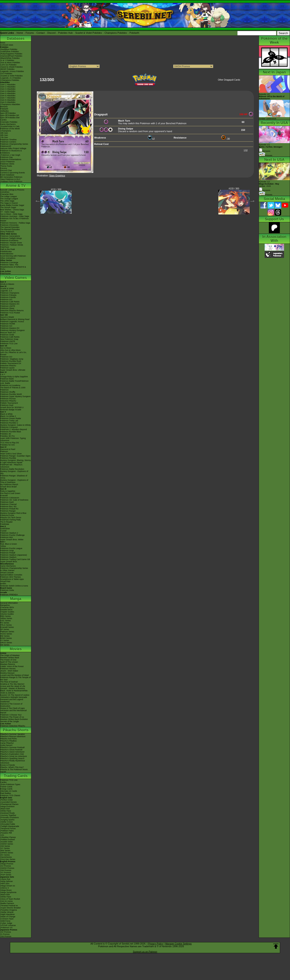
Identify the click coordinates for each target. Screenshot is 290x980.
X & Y (3, 374)
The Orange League (9, 199)
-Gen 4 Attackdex (8, 91)
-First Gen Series (8, 859)
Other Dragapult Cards (229, 80)
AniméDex (5, 192)
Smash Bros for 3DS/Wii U (12, 407)
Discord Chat (6, 170)
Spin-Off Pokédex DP (10, 115)
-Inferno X (5, 888)
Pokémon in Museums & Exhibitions (11, 152)
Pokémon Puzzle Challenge (12, 535)
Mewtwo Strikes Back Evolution (14, 719)
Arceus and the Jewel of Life (13, 686)
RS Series (5, 623)
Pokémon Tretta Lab (9, 421)
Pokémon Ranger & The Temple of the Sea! (15, 679)
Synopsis (265, 190)
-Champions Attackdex (10, 104)
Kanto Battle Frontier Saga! (12, 205)
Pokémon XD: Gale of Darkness (14, 500)
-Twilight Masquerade (10, 826)
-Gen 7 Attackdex (8, 98)
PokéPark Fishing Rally (10, 520)
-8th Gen (4, 135)
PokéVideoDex (7, 254)
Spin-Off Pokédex (8, 113)
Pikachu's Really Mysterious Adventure (13, 762)
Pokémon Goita (7, 590)
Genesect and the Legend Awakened (12, 701)
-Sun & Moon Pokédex (10, 63)
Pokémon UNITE (8, 306)
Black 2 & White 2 (8, 416)
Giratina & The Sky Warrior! (12, 684)
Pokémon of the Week (10, 129)
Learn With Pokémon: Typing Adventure (13, 439)
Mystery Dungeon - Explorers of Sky (14, 472)
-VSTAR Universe (8, 925)
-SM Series (5, 846)
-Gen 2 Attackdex (8, 87)
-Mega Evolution (7, 806)
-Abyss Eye (5, 879)
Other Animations (8, 258)
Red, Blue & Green (9, 544)
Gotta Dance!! (6, 745)
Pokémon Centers (8, 142)
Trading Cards (16, 776)
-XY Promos (6, 873)
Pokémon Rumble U (9, 423)
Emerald (4, 496)
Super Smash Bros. (9, 562)
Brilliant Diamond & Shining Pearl (15, 319)
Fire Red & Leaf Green (10, 493)
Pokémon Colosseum (10, 498)
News (3, 43)
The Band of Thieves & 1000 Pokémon (13, 389)
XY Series (5, 640)
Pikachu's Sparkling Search (12, 758)
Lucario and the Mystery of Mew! (15, 675)
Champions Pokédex (116, 33)
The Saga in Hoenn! (9, 203)
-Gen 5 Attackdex (8, 93)
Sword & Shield (7, 317)
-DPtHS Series (7, 853)
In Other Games (7, 570)
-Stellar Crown (7, 822)
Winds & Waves (7, 284)
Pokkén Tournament (9, 403)
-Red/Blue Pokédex (9, 49)
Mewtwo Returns (8, 664)
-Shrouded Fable (8, 824)
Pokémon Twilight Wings (11, 238)
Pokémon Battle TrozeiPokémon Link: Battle (14, 382)
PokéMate (5, 524)
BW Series (5, 636)
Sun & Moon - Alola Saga (11, 214)
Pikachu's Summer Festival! (12, 747)
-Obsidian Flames (8, 837)
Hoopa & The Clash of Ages (12, 708)
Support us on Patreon (145, 952)
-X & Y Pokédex (7, 60)
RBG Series (6, 616)
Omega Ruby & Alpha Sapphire (14, 377)
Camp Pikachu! (7, 743)
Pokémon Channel (8, 504)
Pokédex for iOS (7, 445)
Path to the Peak (8, 249)
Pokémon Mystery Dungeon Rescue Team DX (12, 331)
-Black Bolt (5, 809)
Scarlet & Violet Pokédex (89, 33)
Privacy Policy (156, 944)
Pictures (266, 155)
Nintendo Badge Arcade (11, 410)
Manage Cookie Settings (178, 944)
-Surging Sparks (7, 820)
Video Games (16, 278)
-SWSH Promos (7, 868)
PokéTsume (5, 274)
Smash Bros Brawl (8, 487)
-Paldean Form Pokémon (11, 181)
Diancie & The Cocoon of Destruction (11, 705)
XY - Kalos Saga (7, 212)
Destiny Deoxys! (7, 673)
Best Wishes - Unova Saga (12, 210)
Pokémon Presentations (11, 159)
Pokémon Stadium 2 (9, 533)
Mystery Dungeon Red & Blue (13, 513)
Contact (41, 33)
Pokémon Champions (10, 293)
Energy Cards (6, 789)
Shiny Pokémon (7, 232)
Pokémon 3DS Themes (10, 577)
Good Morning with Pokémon (13, 256)
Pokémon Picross (8, 399)
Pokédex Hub (65, 33)
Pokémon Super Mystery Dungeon (15, 396)
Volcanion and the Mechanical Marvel (13, 712)
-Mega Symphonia (8, 892)
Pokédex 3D (6, 434)
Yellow (3, 546)
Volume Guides (7, 614)
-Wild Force (5, 921)
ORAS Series (6, 643)
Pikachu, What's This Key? (12, 767)
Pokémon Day (7, 157)
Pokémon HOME (8, 324)
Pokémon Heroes (8, 669)
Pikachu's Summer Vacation (13, 734)
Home (20, 33)
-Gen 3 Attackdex (8, 89)
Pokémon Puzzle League (11, 548)
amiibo (3, 584)
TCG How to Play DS (10, 443)
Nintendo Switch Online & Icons (14, 586)
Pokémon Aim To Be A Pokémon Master (14, 220)
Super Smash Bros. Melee (12, 540)
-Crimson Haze (7, 919)
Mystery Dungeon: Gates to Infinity (15, 425)
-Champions (6, 131)
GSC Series (6, 621)
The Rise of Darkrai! (9, 682)
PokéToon (5, 247)
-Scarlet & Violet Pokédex (11, 76)
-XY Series (5, 848)
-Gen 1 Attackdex (8, 85)
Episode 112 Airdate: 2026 (269, 184)
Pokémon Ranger (8, 511)
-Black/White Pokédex (10, 58)
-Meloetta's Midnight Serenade (14, 697)
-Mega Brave (6, 890)
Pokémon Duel (7, 405)
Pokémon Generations (10, 236)
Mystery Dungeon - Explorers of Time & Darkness (14, 481)
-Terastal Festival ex (9, 906)
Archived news (7, 45)
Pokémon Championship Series (14, 144)
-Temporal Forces (8, 828)
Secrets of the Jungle (10, 721)
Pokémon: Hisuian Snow (11, 243)
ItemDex (4, 107)
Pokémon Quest (7, 368)
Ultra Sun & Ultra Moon (10, 350)
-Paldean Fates (7, 831)
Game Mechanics (8, 124)
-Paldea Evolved (7, 839)
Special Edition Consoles (11, 575)
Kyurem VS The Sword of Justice (15, 695)
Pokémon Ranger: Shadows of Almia (14, 477)
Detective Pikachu (8, 366)
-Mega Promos (7, 864)
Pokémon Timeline (8, 140)
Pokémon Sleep (7, 308)
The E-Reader (7, 522)
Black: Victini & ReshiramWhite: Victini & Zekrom (14, 692)
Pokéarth (134, 33)
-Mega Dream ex (8, 886)
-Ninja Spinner (7, 881)
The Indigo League (8, 196)
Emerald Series (7, 627)
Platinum (4, 451)
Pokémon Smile (7, 335)
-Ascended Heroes (8, 802)
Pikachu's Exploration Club (12, 754)
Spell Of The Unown (9, 662)
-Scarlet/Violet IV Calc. (10, 126)
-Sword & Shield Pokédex (11, 67)
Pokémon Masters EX (10, 304)
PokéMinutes (6, 251)
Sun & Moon (6, 348)
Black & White (6, 414)
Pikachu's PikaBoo (8, 741)
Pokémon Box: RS (8, 507)
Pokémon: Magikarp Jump (12, 359)
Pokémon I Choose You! (11, 715)
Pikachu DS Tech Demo (11, 518)
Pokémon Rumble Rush (11, 361)
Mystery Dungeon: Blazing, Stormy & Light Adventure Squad (16, 461)
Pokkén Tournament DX (11, 363)
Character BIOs (7, 607)
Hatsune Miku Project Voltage (13, 148)
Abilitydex (5, 111)
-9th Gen (4, 133)
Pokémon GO (6, 300)
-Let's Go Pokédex (8, 65)
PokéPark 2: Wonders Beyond (13, 429)
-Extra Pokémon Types (10, 784)
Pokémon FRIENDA (9, 595)
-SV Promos (6, 866)
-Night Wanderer (7, 914)
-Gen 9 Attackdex (8, 102)
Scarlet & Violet (7, 288)
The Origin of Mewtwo (10, 655)
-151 (2, 835)
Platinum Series (7, 632)
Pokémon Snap (7, 551)
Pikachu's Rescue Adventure (13, 736)
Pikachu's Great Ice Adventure (14, 756)
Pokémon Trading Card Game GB (15, 559)
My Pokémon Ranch (9, 484)
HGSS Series (6, 634)
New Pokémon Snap (9, 339)
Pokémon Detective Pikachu (13, 726)
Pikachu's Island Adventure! (12, 752)
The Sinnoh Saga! (8, 207)
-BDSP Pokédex (7, 69)
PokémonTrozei (7, 515)
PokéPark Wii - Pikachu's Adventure (11, 466)
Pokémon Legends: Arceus (12, 322)
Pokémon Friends (8, 297)
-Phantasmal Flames (9, 804)
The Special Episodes (10, 227)
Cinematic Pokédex (9, 122)
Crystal (3, 531)
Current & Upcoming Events (13, 173)
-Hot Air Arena (6, 901)
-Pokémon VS (6, 928)
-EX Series (5, 855)
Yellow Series (6, 618)
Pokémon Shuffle (8, 392)
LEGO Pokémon (7, 162)
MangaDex (5, 605)
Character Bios (7, 194)
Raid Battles (6, 793)
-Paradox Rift (6, 833)
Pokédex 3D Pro (7, 436)
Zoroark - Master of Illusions (13, 688)
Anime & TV (16, 186)
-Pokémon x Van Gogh (10, 155)
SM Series (5, 645)
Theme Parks (6, 166)
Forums (30, 33)
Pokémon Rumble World (11, 394)
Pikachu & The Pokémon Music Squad (14, 771)
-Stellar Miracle (7, 912)
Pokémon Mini (7, 537)
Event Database (7, 175)
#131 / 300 (56, 190)
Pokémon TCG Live (9, 344)
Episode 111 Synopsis (271, 148)
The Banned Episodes (10, 229)
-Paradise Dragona (9, 910)
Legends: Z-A (6, 291)
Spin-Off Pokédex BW (10, 118)
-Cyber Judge (6, 923)
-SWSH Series (7, 844)
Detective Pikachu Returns (12, 311)
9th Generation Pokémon (11, 177)
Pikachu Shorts (16, 730)
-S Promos (5, 934)
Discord (51, 33)
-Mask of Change (8, 917)
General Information (9, 603)
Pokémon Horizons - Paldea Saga (15, 223)
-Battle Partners (7, 903)
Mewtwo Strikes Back (10, 658)
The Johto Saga (7, 201)
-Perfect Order (7, 800)
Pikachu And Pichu (8, 739)
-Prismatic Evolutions (9, 817)
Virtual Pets (5, 581)
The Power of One (8, 660)
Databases (16, 38)
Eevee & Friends (8, 765)
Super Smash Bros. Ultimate (13, 370)
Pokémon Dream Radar (11, 418)
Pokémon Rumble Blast (11, 432)
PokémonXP (6, 146)
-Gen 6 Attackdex (8, 96)
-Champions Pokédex (10, 80)
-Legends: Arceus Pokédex (12, 71)
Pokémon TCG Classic (10, 795)
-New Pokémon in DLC (10, 179)
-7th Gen (4, 137)
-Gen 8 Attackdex (8, 100)
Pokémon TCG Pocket (10, 313)
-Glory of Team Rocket (10, 899)
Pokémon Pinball (8, 553)
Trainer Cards (6, 787)
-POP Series (6, 875)
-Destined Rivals (7, 813)
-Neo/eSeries (6, 857)
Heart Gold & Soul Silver (11, 454)
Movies (16, 649)
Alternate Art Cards (9, 791)
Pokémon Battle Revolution (12, 469)
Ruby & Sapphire (8, 491)
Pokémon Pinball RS (9, 509)
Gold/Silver (5, 529)
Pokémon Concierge (9, 263)
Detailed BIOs (6, 610)
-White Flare (6, 811)
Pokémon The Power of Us (12, 717)
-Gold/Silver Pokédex (10, 52)
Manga (16, 599)
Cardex (3, 120)
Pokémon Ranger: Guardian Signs (15, 456)
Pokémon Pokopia (8, 295)
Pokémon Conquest (9, 427)
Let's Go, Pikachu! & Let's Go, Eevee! (13, 353)
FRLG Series (6, 625)
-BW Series (5, 851)
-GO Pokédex (6, 74)
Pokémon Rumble (8, 458)
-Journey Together (8, 815)
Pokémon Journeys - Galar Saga (15, 216)
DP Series (5, 629)
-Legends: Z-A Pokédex (11, 78)
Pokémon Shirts (7, 164)
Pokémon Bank (7, 379)
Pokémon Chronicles (9, 225)
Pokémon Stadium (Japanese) (14, 555)
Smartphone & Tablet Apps (12, 579)
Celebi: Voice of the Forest (12, 666)
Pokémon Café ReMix (10, 302)
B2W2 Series (6, 638)
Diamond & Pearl (8, 449)
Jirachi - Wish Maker (9, 671)
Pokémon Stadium (8, 557)
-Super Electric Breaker (10, 908)
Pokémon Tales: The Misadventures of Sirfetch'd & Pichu (13, 267)
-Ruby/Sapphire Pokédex (11, 54)
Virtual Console (7, 573)
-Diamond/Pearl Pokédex (11, 56)
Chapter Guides (7, 612)
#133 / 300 (234, 189)
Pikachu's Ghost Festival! (11, 750)
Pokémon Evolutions (9, 240)
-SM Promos (6, 870)
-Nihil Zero (5, 884)
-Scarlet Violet (6, 842)
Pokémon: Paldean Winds (12, 245)
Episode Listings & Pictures (12, 190)
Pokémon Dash (7, 502)
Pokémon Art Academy (10, 385)
